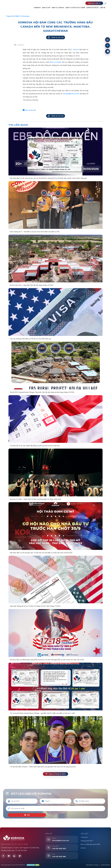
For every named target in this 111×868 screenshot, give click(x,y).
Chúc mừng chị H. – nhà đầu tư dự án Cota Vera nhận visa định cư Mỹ (35, 232)
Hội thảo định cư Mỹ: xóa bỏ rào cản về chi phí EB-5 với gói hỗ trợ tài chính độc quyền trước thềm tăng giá (48, 178)
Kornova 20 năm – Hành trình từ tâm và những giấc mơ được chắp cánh (35, 499)
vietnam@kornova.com (71, 94)
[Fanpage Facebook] (108, 46)
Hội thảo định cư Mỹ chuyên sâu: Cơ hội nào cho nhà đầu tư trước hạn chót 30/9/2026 (41, 553)
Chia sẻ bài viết (29, 110)
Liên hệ (83, 848)
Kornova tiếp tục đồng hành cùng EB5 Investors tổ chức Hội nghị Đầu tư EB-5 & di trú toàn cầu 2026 (47, 660)
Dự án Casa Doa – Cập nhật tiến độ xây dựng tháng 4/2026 (32, 285)
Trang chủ (10, 16)
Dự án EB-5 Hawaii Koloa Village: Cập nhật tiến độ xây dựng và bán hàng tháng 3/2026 (42, 392)
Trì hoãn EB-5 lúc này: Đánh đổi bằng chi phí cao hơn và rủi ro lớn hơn (35, 446)
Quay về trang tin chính (55, 774)
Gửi (27, 815)
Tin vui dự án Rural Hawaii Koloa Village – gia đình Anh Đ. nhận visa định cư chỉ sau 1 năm (42, 713)
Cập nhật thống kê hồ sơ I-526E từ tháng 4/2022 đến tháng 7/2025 (35, 606)
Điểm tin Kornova (22, 16)
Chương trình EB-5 (87, 841)
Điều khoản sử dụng (92, 865)
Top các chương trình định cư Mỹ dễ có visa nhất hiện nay (30, 339)
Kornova (76, 50)
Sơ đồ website (106, 865)
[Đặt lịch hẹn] (108, 40)
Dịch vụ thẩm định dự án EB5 (90, 844)
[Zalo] (108, 51)
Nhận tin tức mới (56, 37)
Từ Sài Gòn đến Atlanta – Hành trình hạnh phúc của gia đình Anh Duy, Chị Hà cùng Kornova (43, 767)
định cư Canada (55, 62)
